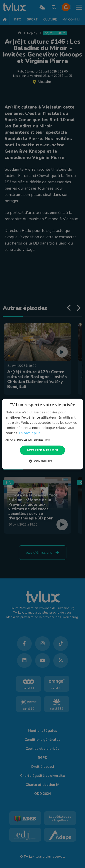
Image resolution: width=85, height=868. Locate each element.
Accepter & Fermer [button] (42, 450)
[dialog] (42, 434)
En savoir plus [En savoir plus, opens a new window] (29, 433)
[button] (42, 440)
